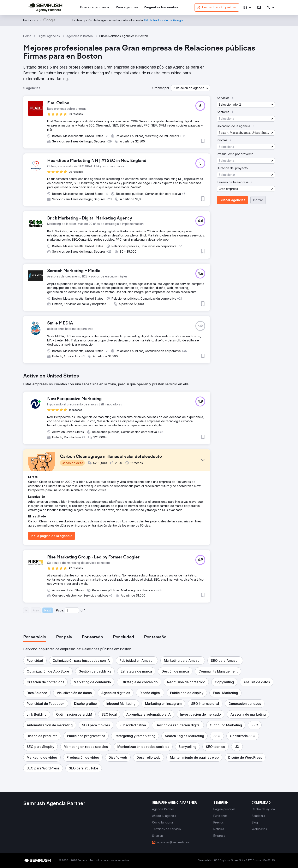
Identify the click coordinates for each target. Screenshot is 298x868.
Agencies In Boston (80, 36)
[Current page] (72, 610)
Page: (60, 610)
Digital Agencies (49, 36)
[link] (127, 8)
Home (27, 36)
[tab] (35, 637)
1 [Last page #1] (85, 610)
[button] (248, 8)
